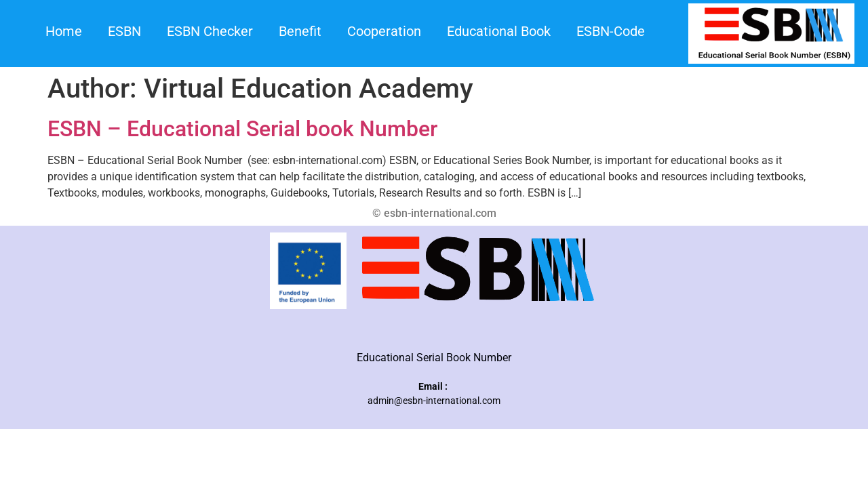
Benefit (300, 31)
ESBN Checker (210, 31)
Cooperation (384, 31)
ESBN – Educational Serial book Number (242, 129)
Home (64, 31)
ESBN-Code (611, 31)
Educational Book (499, 31)
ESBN (124, 31)
